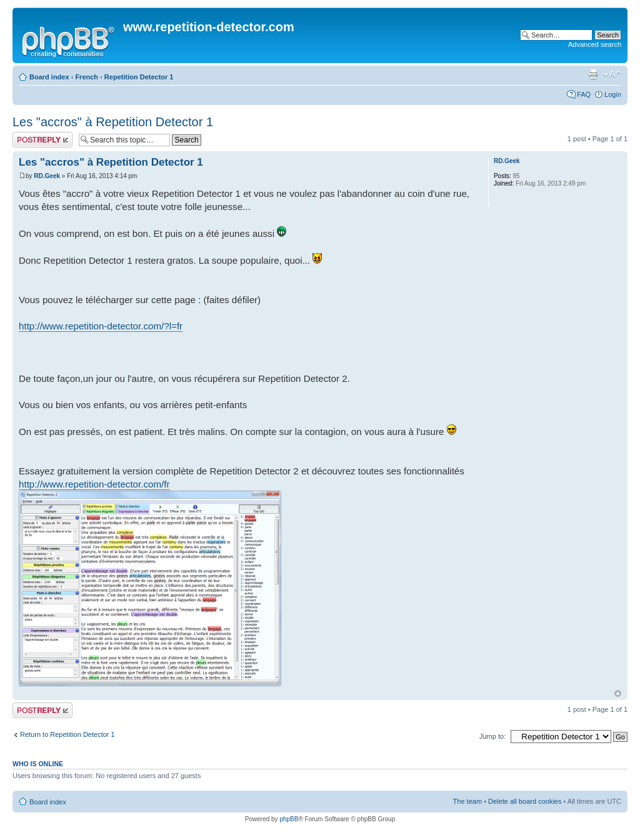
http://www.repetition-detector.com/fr (94, 484)
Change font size (612, 74)
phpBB (289, 819)
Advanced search (595, 44)
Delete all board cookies (525, 801)
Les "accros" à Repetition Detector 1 (113, 122)
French (87, 77)
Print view (593, 74)
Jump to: (492, 736)
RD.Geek (47, 176)
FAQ (584, 94)
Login (613, 94)
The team (467, 801)
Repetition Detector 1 (139, 77)
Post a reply (42, 140)
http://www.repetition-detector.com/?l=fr (101, 326)
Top (618, 693)
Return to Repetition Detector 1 (67, 734)
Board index (49, 77)
